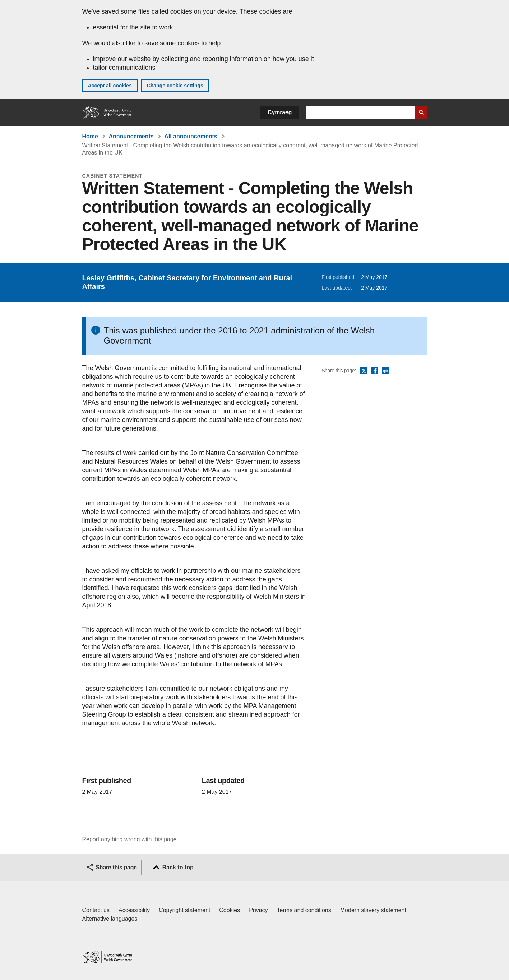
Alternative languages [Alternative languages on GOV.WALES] (110, 919)
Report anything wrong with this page (129, 839)
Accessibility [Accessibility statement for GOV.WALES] (134, 910)
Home (90, 136)
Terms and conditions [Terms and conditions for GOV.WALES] (304, 910)
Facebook (375, 371)
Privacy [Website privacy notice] (258, 910)
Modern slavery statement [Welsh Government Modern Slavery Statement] (373, 910)
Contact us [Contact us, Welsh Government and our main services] (96, 910)
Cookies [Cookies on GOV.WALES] (230, 910)
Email (385, 371)
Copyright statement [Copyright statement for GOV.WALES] (184, 910)
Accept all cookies (110, 86)
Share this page (116, 867)
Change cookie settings (175, 86)
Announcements (131, 136)
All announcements (191, 136)
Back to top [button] (178, 867)
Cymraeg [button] (280, 112)
